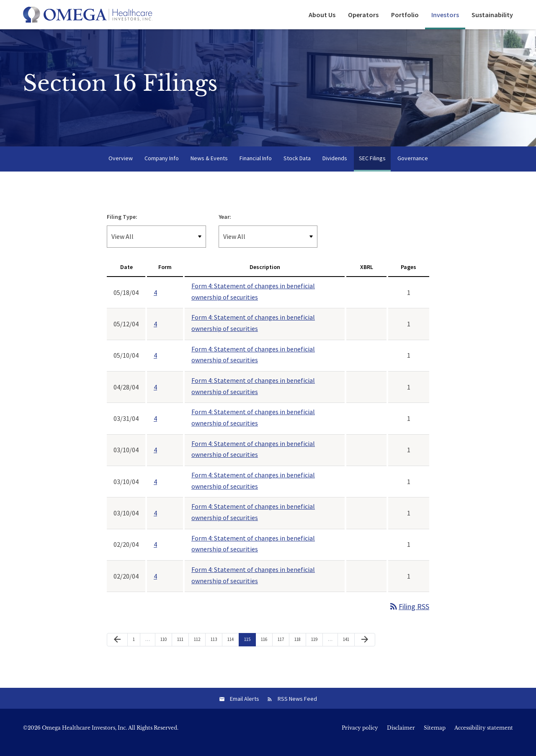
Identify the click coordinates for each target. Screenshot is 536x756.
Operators (363, 15)
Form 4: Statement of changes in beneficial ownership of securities (253, 300)
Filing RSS (409, 615)
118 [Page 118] (299, 650)
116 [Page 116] (265, 650)
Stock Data (297, 167)
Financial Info (256, 167)
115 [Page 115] (248, 650)
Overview (121, 167)
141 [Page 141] (347, 650)
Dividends (335, 167)
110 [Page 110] (165, 650)
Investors (445, 15)
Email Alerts (245, 707)
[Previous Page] (117, 648)
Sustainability (492, 15)
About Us (322, 15)
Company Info (162, 167)
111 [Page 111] (181, 650)
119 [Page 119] (315, 650)
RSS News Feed (297, 707)
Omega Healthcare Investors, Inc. (84, 737)
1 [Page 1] (136, 650)
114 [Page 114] (232, 650)
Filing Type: (122, 225)
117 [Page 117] (282, 650)
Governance (413, 167)
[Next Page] (365, 648)
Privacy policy (360, 737)
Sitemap (435, 737)
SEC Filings (372, 167)
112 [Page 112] (198, 650)
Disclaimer (401, 737)
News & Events (209, 167)
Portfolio (405, 15)
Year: (225, 225)
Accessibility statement (484, 737)
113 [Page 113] (215, 650)
